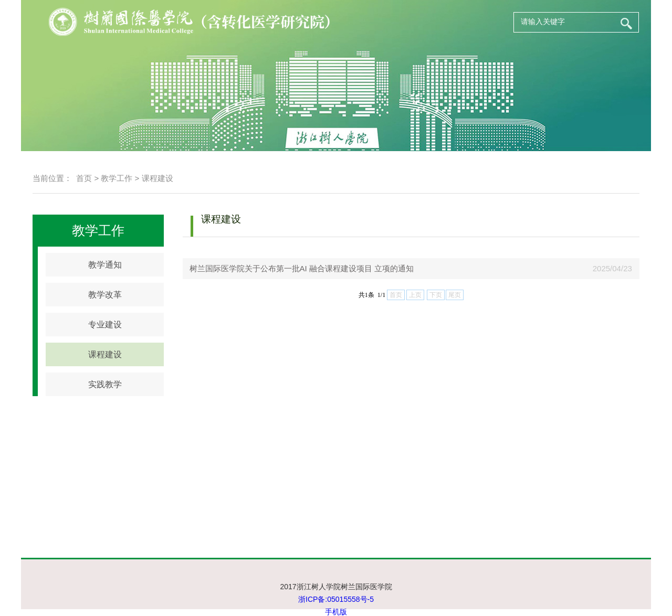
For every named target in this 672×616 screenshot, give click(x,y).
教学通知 (105, 265)
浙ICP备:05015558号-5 (336, 599)
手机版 (336, 612)
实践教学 (105, 384)
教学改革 (105, 295)
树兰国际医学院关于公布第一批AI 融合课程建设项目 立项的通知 (298, 268)
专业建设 (105, 325)
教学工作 (117, 178)
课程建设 (157, 178)
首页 (84, 178)
